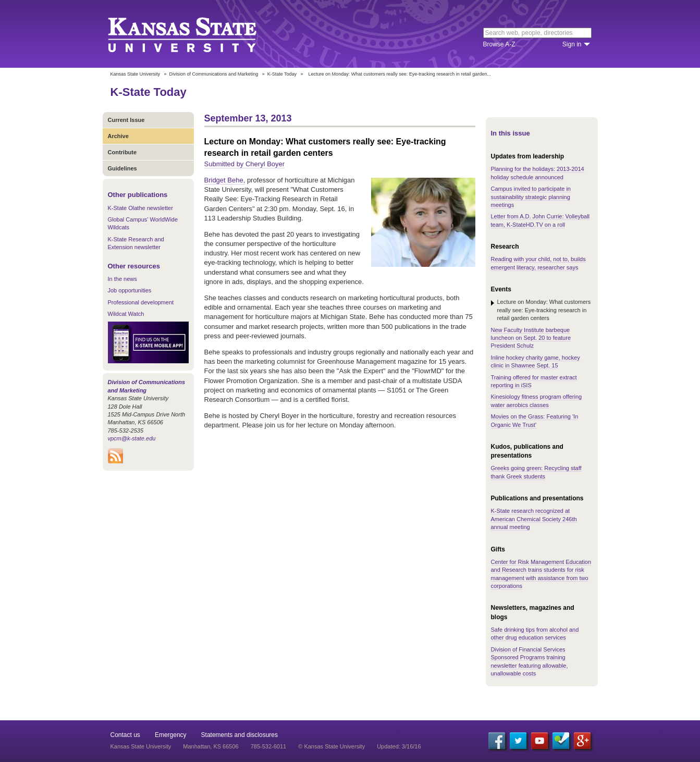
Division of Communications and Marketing (214, 74)
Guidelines (122, 168)
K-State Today (282, 74)
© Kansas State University (331, 746)
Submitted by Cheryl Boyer (245, 164)
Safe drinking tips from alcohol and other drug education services (535, 634)
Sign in (572, 44)
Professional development (141, 302)
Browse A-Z (499, 44)
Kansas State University (195, 34)
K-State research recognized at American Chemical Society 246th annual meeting (534, 519)
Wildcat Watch (126, 314)
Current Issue (126, 120)
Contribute (122, 152)
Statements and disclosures (240, 735)
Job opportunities (130, 290)
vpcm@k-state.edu (132, 438)
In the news (122, 279)
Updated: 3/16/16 (399, 746)
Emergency (171, 735)
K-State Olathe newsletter (140, 208)
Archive (118, 136)
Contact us (125, 735)
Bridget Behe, (225, 180)
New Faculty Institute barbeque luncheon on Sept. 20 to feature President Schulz (531, 338)
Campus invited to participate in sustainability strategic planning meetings (531, 197)
